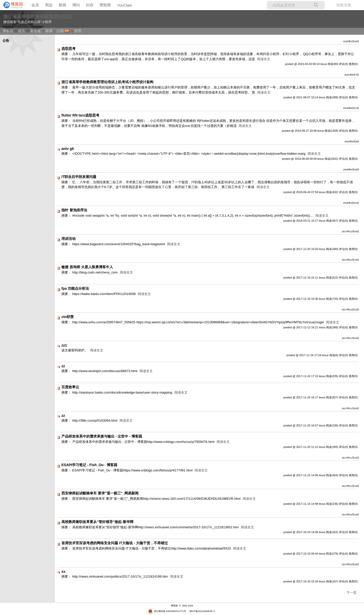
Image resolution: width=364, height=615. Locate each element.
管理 (78, 31)
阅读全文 (264, 59)
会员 (35, 5)
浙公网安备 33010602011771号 (167, 611)
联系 (49, 31)
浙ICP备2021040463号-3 (202, 611)
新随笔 (35, 31)
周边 (49, 5)
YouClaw (124, 5)
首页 (21, 31)
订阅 (60, 31)
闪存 (90, 5)
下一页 (351, 593)
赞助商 (105, 5)
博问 (76, 5)
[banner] (11, 5)
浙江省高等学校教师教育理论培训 (37, 17)
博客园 (8, 31)
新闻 (62, 5)
